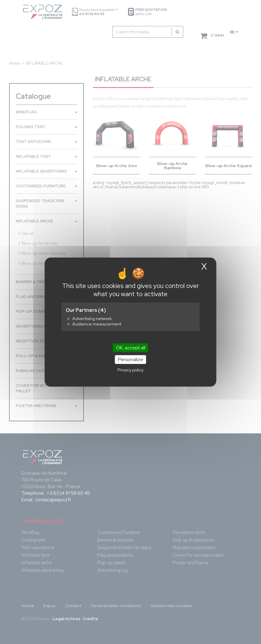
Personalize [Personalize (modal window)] (131, 359)
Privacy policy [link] (130, 370)
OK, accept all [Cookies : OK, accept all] (131, 348)
